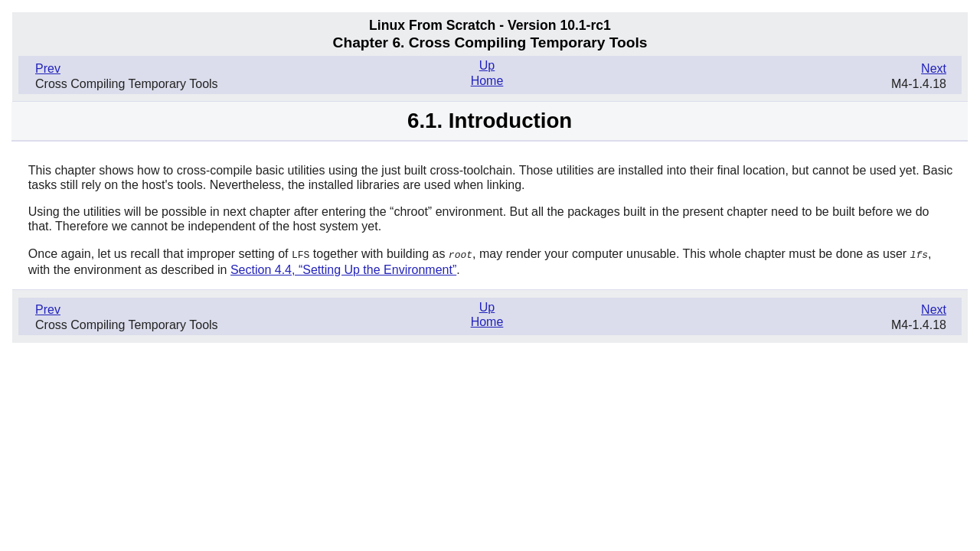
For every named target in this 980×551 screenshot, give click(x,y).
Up (487, 65)
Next (934, 68)
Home (487, 81)
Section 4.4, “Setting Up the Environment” (343, 269)
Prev (48, 68)
